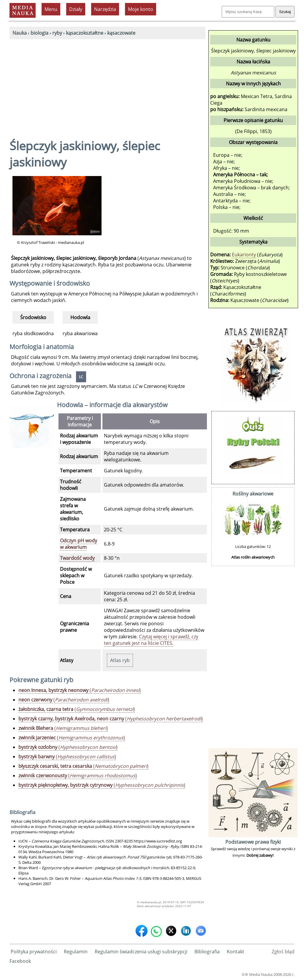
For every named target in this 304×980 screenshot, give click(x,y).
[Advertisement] (107, 84)
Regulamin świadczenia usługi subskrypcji (141, 952)
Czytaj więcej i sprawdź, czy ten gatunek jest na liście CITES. (151, 640)
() (80, 690)
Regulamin (76, 952)
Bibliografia (207, 952)
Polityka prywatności (34, 952)
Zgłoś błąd (283, 952)
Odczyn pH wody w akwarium (79, 544)
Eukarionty (244, 255)
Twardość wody (77, 558)
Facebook (20, 961)
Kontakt (236, 952)
